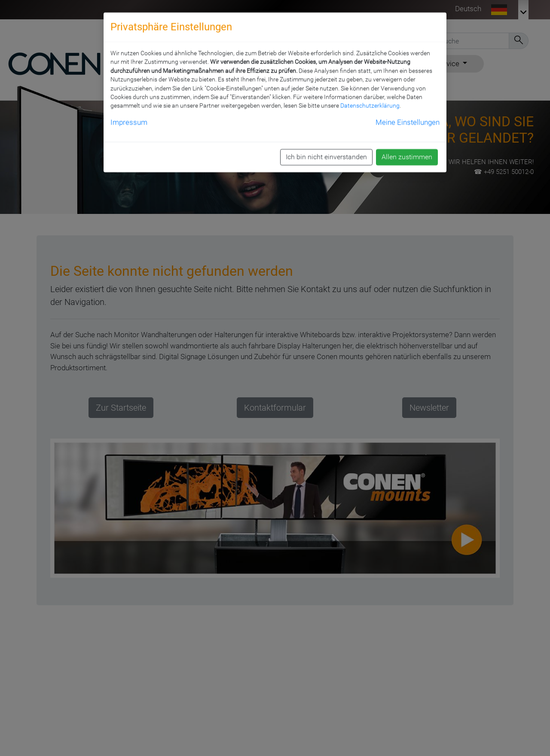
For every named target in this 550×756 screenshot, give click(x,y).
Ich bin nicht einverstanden (326, 151)
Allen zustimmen (407, 151)
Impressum (129, 116)
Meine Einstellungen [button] (408, 116)
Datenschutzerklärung (370, 100)
